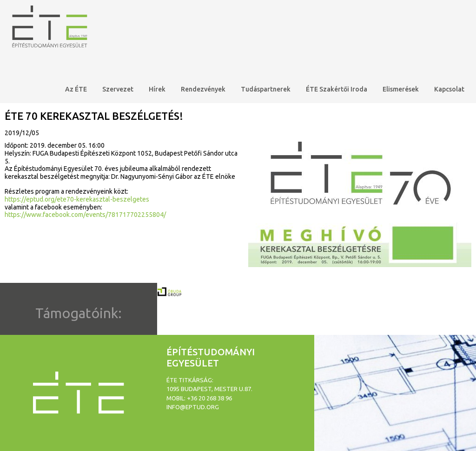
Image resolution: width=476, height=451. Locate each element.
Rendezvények (203, 89)
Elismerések (401, 89)
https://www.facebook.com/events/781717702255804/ (85, 215)
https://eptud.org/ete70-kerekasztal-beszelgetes (77, 199)
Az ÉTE (76, 89)
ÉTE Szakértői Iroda (337, 89)
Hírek (157, 89)
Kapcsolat (449, 89)
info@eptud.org (193, 407)
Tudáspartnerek (266, 89)
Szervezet (118, 89)
